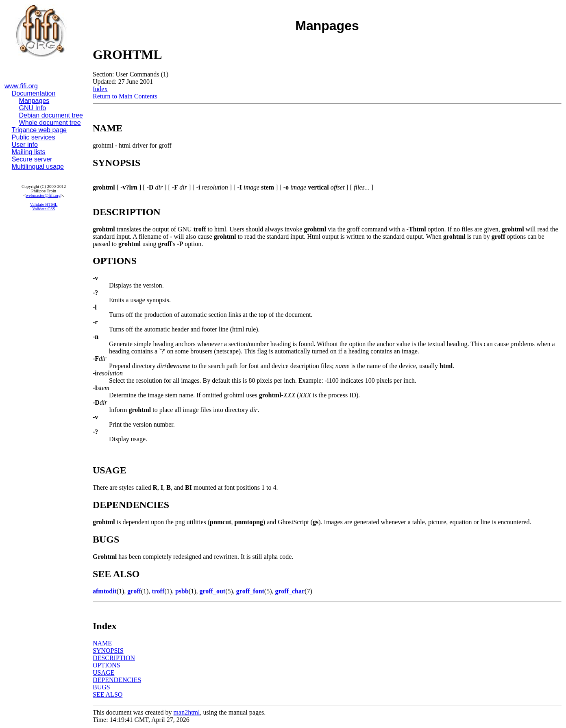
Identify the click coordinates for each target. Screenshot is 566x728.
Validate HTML (44, 204)
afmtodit (105, 591)
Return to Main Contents (125, 96)
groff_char (290, 591)
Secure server (32, 159)
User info (25, 145)
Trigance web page (39, 130)
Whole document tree (50, 123)
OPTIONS (107, 665)
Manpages (34, 101)
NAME (102, 643)
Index (100, 89)
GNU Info (33, 108)
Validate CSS (44, 209)
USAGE (103, 672)
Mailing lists (29, 152)
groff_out (212, 591)
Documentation (34, 93)
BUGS (101, 687)
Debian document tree (51, 115)
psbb (182, 591)
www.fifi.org (21, 86)
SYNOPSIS (108, 651)
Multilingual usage (38, 167)
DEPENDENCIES (117, 680)
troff (158, 591)
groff (134, 591)
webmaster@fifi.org (43, 195)
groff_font (250, 591)
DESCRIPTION (114, 658)
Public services (34, 137)
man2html (187, 712)
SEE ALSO (108, 694)
